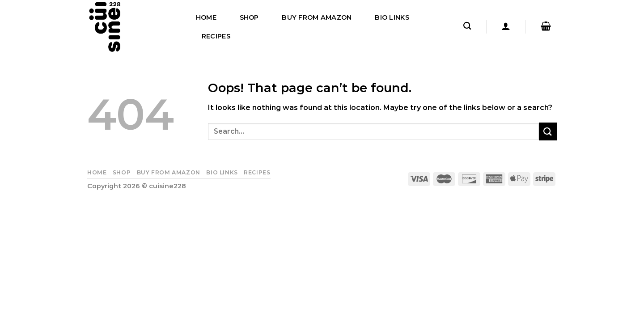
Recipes (216, 36)
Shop (249, 17)
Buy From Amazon (317, 17)
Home (206, 17)
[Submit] (548, 131)
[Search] (467, 26)
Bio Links (392, 17)
